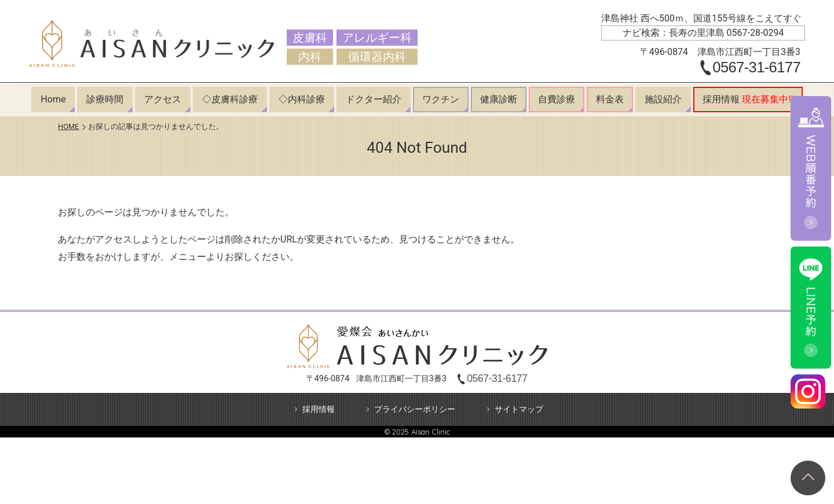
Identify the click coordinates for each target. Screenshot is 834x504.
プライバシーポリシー (415, 409)
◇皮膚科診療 (230, 99)
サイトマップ (519, 409)
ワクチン (441, 99)
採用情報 (748, 99)
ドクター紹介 (374, 99)
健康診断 (499, 99)
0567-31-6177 (756, 68)
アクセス (163, 99)
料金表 (610, 99)
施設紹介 (663, 99)
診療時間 (105, 99)
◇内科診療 (302, 99)
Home (53, 99)
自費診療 (557, 99)
